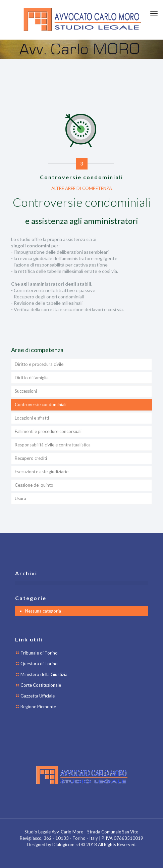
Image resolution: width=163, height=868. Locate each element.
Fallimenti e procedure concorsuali (48, 431)
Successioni (26, 391)
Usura (20, 498)
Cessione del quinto (34, 485)
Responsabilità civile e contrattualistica (53, 445)
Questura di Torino (39, 664)
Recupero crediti (31, 458)
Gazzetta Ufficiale (38, 696)
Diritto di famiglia (32, 378)
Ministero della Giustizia (44, 674)
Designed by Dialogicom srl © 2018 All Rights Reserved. (82, 845)
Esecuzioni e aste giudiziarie (42, 472)
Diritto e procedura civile (39, 364)
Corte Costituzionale (41, 685)
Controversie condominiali (41, 404)
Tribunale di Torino (39, 653)
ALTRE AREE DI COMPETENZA (82, 188)
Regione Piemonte (38, 707)
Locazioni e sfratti (32, 418)
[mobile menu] (154, 13)
